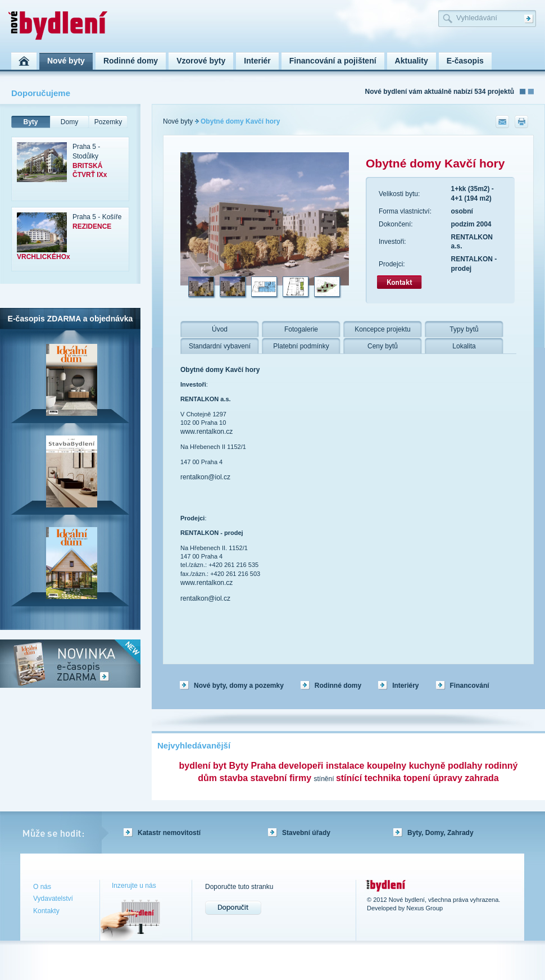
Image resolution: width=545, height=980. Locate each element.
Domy (69, 122)
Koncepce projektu (382, 329)
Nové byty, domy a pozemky (239, 686)
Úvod (220, 329)
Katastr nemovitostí (169, 833)
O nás (42, 887)
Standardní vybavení (220, 346)
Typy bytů (464, 329)
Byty (30, 122)
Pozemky (108, 122)
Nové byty (178, 121)
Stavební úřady (306, 833)
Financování (470, 686)
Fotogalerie (301, 329)
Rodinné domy (338, 686)
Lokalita (464, 346)
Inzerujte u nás (134, 886)
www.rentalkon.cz (206, 432)
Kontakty (46, 911)
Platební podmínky (301, 346)
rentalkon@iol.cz (205, 477)
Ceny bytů (383, 346)
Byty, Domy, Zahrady (440, 833)
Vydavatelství (53, 899)
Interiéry (405, 686)
